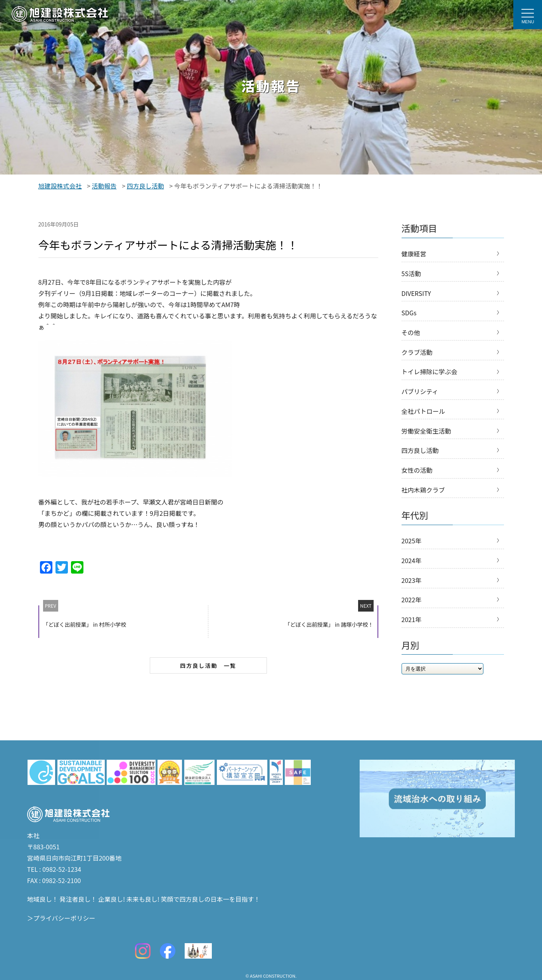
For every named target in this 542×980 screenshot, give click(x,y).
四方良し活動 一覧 (208, 665)
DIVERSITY (416, 296)
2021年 (412, 637)
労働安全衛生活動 (426, 441)
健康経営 (414, 254)
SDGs (409, 316)
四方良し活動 (420, 461)
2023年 (412, 596)
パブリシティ (420, 399)
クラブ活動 (417, 358)
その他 (411, 337)
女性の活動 (417, 482)
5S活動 (411, 275)
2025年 (412, 554)
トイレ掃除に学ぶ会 (429, 378)
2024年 (412, 575)
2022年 (412, 616)
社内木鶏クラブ (423, 503)
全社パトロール (423, 420)
